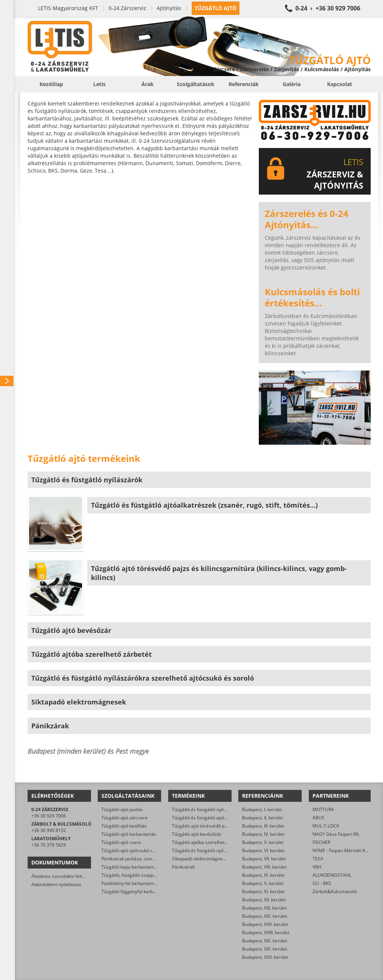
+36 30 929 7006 (49, 816)
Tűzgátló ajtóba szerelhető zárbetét (209, 842)
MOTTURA (323, 809)
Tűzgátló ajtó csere (121, 842)
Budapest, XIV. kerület (265, 916)
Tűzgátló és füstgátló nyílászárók (206, 809)
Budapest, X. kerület (263, 883)
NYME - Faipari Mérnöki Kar (341, 850)
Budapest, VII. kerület (264, 859)
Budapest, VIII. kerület (264, 867)
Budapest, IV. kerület (263, 834)
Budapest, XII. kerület (264, 900)
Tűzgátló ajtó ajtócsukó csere (132, 850)
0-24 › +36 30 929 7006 (328, 8)
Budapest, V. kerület (263, 842)
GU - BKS (322, 883)
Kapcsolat (340, 84)
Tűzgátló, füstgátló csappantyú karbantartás (147, 875)
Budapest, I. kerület (262, 809)
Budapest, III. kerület (263, 826)
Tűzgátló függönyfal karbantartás (136, 891)
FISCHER (321, 842)
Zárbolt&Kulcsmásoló (335, 891)
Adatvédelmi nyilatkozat (56, 884)
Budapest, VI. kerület (263, 850)
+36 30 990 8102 (49, 830)
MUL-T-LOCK (326, 826)
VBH (317, 867)
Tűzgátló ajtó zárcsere (125, 818)
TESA (318, 859)
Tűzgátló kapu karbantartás (130, 867)
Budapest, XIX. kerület (265, 941)
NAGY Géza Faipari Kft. (336, 834)
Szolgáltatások (196, 84)
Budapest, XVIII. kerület (266, 932)
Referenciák (244, 84)
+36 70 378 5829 (49, 845)
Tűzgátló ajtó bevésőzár (197, 834)
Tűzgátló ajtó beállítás (124, 826)
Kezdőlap (51, 84)
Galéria (292, 84)
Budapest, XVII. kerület (265, 924)
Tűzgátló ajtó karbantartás (129, 834)
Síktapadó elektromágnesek (201, 859)
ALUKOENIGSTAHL (332, 875)
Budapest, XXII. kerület (265, 957)
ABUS (318, 818)
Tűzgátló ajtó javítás (122, 809)
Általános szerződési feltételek (63, 876)
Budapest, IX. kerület (263, 875)
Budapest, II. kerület (263, 818)
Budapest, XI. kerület (263, 891)
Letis (99, 84)
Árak (147, 84)
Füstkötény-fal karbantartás (130, 883)
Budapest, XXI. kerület (265, 949)
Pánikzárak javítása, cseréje (130, 859)
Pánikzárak (183, 867)
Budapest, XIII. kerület (264, 908)
